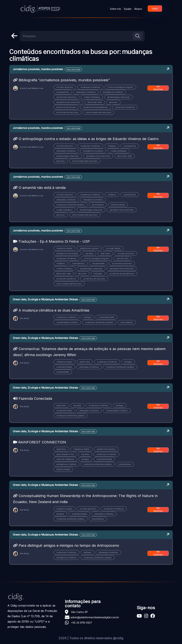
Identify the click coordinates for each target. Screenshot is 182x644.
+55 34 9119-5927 (82, 623)
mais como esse (73, 69)
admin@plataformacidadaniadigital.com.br (95, 617)
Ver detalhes (158, 88)
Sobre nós (116, 9)
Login (155, 8)
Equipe (128, 9)
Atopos (138, 9)
